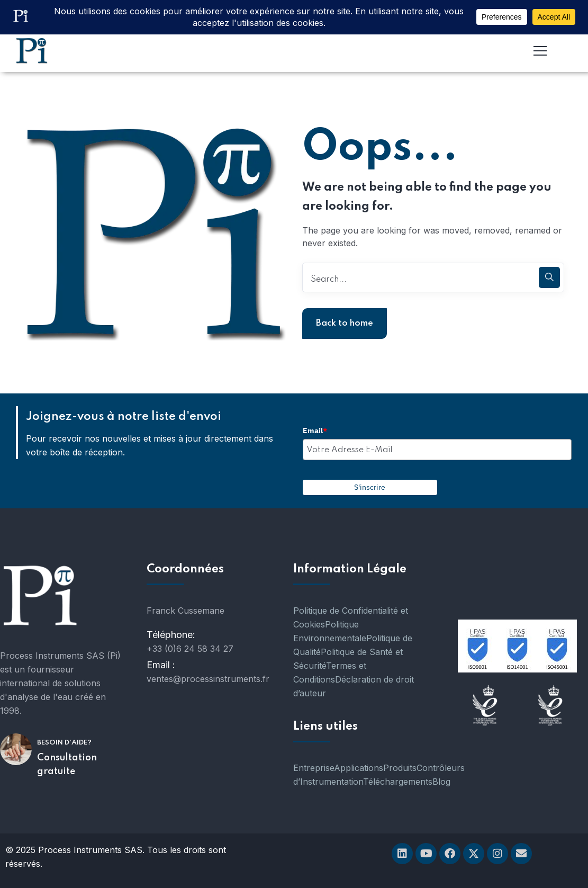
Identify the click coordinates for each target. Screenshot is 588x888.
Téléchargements (398, 782)
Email (315, 430)
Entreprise (314, 768)
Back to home (345, 323)
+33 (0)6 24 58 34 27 (190, 649)
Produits (400, 768)
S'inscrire (370, 487)
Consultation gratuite (67, 765)
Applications (359, 768)
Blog (441, 782)
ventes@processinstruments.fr (208, 679)
